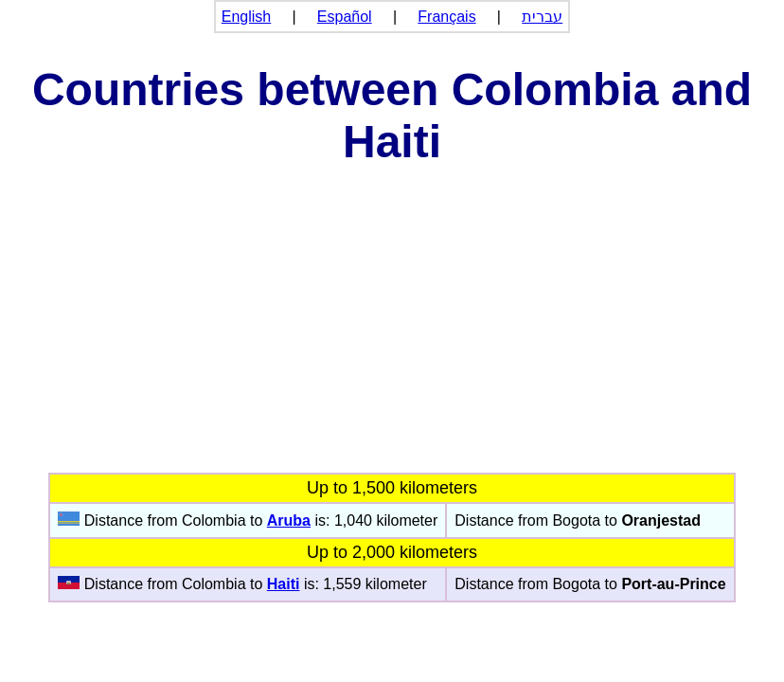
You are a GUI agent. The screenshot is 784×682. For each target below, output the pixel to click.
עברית (542, 17)
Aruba (289, 520)
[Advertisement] (392, 331)
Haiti (284, 584)
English (246, 17)
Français (446, 17)
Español (345, 17)
